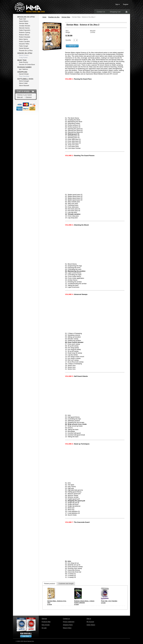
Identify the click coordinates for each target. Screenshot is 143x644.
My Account (90, 622)
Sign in (89, 619)
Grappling (22, 72)
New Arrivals (46, 625)
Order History (91, 625)
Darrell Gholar (24, 74)
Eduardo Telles (24, 44)
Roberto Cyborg (25, 32)
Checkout (28, 97)
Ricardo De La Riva (26, 50)
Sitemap (44, 619)
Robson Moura (24, 35)
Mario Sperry (23, 39)
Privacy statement (69, 622)
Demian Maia (66, 17)
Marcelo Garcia (24, 28)
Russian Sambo (24, 67)
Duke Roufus (23, 62)
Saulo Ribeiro (24, 21)
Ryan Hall (22, 19)
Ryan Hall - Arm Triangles (109, 601)
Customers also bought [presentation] (66, 584)
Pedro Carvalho (24, 41)
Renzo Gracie (24, 55)
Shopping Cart (115, 12)
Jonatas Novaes (25, 26)
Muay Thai (22, 60)
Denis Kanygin (24, 81)
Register (126, 4)
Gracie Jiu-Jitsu (25, 53)
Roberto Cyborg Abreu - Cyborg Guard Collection (84, 602)
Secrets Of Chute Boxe (27, 64)
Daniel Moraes (24, 48)
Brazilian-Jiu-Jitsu (54, 17)
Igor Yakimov (23, 69)
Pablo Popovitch (25, 30)
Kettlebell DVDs (25, 79)
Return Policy (67, 628)
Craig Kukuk (23, 57)
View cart (20, 97)
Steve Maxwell (24, 85)
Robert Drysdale (25, 37)
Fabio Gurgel (23, 46)
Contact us (66, 619)
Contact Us (101, 12)
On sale (44, 628)
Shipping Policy (68, 625)
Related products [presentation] (50, 584)
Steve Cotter (23, 83)
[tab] (50, 584)
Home (44, 17)
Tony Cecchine (24, 76)
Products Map (46, 622)
